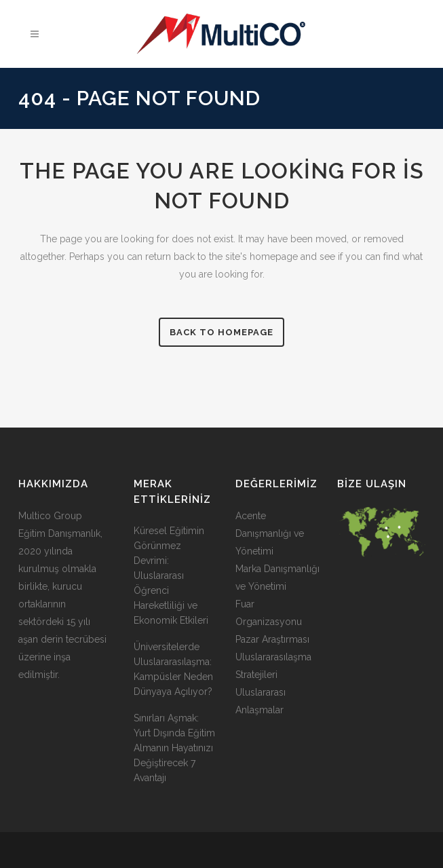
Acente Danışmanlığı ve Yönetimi (270, 533)
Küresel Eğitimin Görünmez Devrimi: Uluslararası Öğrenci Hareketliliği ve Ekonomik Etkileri (171, 575)
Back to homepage (221, 332)
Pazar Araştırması (272, 639)
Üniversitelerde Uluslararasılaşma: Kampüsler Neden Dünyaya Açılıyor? (173, 669)
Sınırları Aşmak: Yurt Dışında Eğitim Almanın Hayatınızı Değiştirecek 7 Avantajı (174, 748)
